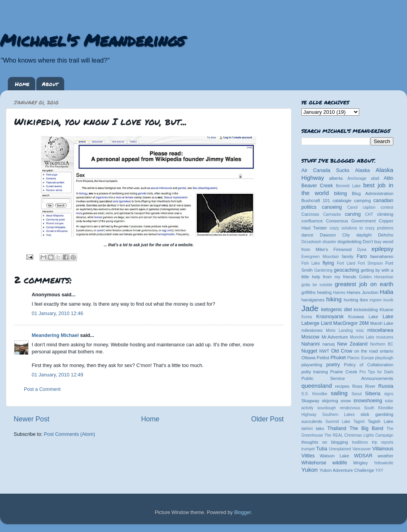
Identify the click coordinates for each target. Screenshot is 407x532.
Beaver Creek (317, 186)
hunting (351, 300)
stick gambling (377, 414)
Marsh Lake (382, 323)
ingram (376, 300)
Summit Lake (338, 422)
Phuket (338, 358)
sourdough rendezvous (339, 408)
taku (320, 428)
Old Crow (342, 351)
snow (346, 401)
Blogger (242, 512)
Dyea (362, 250)
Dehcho (386, 235)
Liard (326, 323)
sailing (339, 393)
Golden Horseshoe (376, 277)
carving (353, 214)
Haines (339, 293)
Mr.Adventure (335, 337)
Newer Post (32, 419)
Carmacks (332, 214)
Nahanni (311, 344)
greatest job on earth (364, 284)
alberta (336, 178)
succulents (312, 421)
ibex (364, 300)
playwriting (312, 365)
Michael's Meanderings (92, 40)
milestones (312, 330)
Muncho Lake (362, 337)
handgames (313, 300)
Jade (310, 308)
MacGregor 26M (351, 323)
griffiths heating (316, 292)
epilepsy (383, 249)
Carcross (310, 214)
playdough (384, 358)
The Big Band (366, 428)
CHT (369, 214)
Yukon (310, 470)
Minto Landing (339, 330)
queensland (317, 386)
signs (389, 394)
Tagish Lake (381, 421)
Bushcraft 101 (316, 201)
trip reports (383, 442)
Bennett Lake (348, 186)
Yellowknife (384, 463)
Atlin (389, 178)
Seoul (357, 394)
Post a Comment (42, 389)
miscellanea (380, 330)
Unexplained (340, 449)
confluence (312, 221)
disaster (329, 242)
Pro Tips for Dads (376, 372)
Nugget (309, 351)
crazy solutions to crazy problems (361, 228)
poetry (333, 365)
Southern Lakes (339, 415)
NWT (324, 351)
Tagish (359, 422)
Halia (387, 292)
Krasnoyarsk (330, 317)
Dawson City (335, 235)
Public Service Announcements (347, 378)
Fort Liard (346, 263)
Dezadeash (311, 242)
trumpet (308, 449)
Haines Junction (363, 292)
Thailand (337, 428)
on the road (366, 351)
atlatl (375, 178)
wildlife (340, 463)
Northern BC (382, 344)
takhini (307, 429)
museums (385, 337)
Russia (386, 386)
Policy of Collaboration (369, 365)
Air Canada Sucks (325, 170)
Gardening (323, 270)
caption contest (378, 207)
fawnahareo (382, 256)
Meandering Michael (55, 335)
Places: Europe (360, 358)
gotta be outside (317, 285)
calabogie (342, 201)
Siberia (373, 394)
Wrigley (360, 463)
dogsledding (349, 242)
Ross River (364, 386)
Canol (352, 207)
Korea (307, 317)
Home (22, 84)
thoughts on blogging (325, 442)
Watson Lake (334, 456)
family (348, 256)
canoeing (332, 207)
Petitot (323, 358)
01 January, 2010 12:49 (57, 375)
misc (360, 330)
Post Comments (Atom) (69, 434)
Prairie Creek (344, 372)
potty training (315, 372)
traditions (360, 442)
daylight (364, 235)
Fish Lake (311, 263)
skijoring (330, 401)
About (50, 84)
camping (363, 201)
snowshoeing (368, 401)
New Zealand (352, 344)
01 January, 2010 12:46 (57, 313)
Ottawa (308, 358)
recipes (342, 386)
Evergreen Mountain (320, 257)
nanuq (329, 344)
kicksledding (366, 310)
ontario (386, 351)
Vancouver (361, 449)
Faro (362, 256)
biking (341, 193)
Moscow (310, 337)
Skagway (310, 401)
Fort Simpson (370, 263)
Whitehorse (314, 463)
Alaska (362, 170)
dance (307, 235)
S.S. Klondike (314, 394)
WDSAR (363, 456)
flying (328, 263)
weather (385, 456)
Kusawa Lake (363, 317)
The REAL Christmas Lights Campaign (359, 435)
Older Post (267, 419)
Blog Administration (373, 193)
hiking (334, 299)
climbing (385, 214)
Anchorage (357, 178)
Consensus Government (351, 221)
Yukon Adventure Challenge (347, 470)
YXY (379, 470)
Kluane (386, 310)
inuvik (388, 300)
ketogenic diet (336, 310)
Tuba (322, 449)
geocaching (346, 270)
